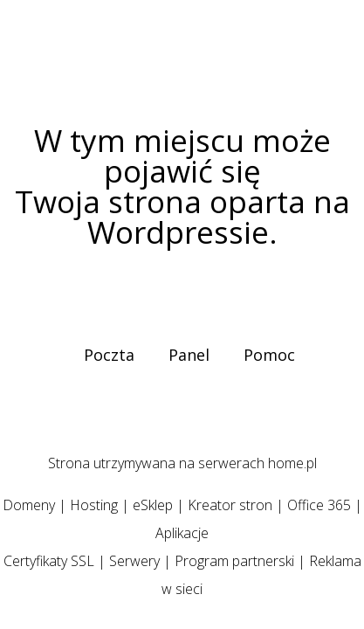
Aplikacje (182, 533)
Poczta (109, 355)
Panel (189, 355)
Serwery (134, 561)
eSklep (153, 505)
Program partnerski (234, 561)
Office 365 (319, 505)
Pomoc (269, 355)
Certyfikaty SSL (49, 561)
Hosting (94, 505)
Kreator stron (230, 505)
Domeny (29, 505)
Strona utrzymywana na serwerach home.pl (182, 463)
